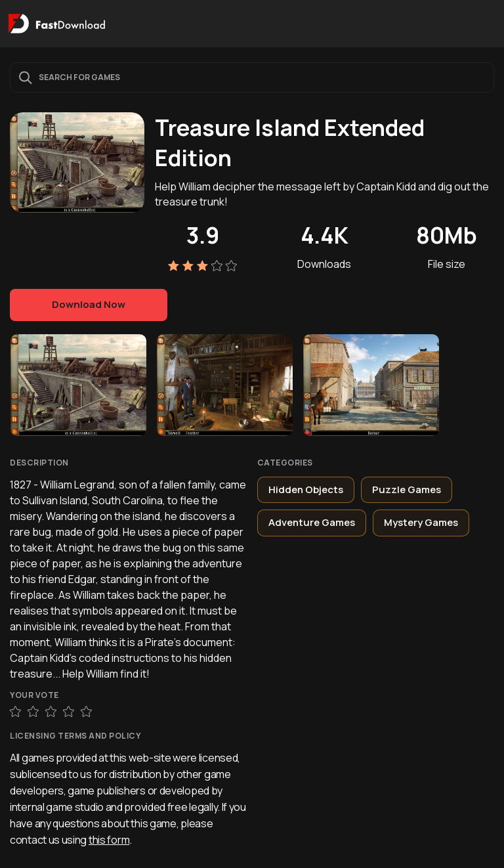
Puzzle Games (407, 489)
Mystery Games (421, 522)
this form (109, 840)
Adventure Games (312, 522)
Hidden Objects (306, 489)
